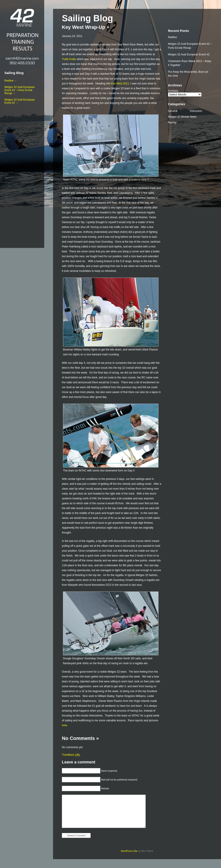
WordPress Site (129, 851)
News (193, 117)
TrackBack (71, 755)
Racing (172, 123)
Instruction (196, 111)
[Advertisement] (22, 175)
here (65, 725)
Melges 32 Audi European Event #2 (189, 54)
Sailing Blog (14, 73)
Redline (172, 37)
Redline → (11, 81)
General (173, 111)
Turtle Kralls (69, 59)
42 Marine (22, 18)
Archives (173, 91)
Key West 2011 (120, 84)
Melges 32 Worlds (179, 117)
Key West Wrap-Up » (86, 27)
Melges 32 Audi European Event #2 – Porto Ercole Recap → (20, 90)
